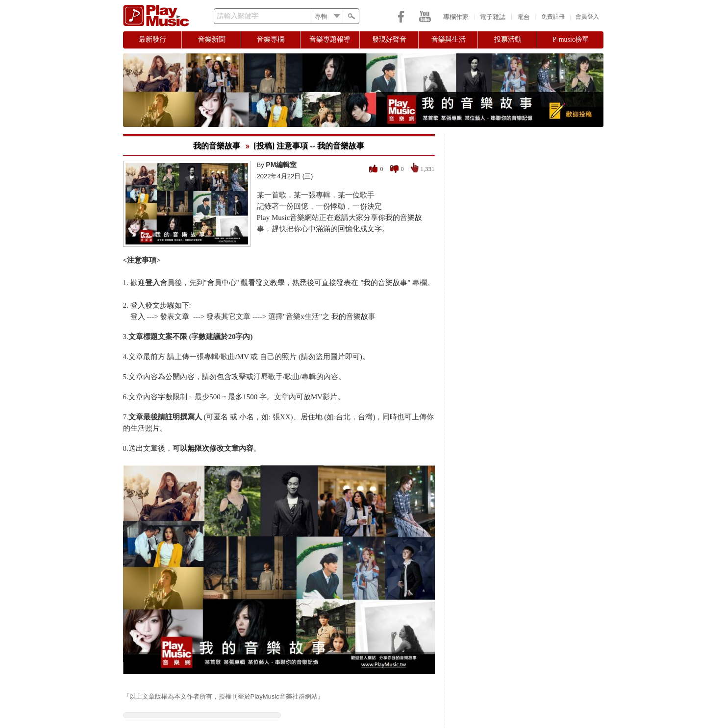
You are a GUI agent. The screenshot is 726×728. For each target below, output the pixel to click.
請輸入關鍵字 (238, 16)
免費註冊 (553, 17)
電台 (524, 17)
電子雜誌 (493, 17)
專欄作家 (456, 17)
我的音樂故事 (217, 146)
